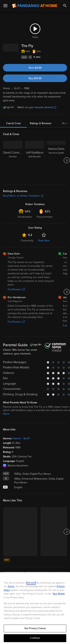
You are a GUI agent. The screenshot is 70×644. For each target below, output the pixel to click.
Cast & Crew (13, 123)
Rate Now (44, 241)
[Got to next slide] (67, 160)
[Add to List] (65, 57)
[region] (35, 608)
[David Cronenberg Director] (13, 160)
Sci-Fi (27, 438)
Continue (35, 638)
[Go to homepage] (35, 6)
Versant (31, 583)
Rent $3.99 (35, 68)
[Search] (65, 6)
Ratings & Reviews (41, 123)
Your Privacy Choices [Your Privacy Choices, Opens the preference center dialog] (35, 628)
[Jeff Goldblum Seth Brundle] (35, 160)
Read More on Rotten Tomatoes (23, 196)
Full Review (16, 289)
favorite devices (45, 107)
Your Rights (59, 594)
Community (27, 241)
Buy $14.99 (35, 78)
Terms (11, 586)
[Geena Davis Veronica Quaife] (56, 160)
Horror (17, 438)
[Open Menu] (5, 6)
